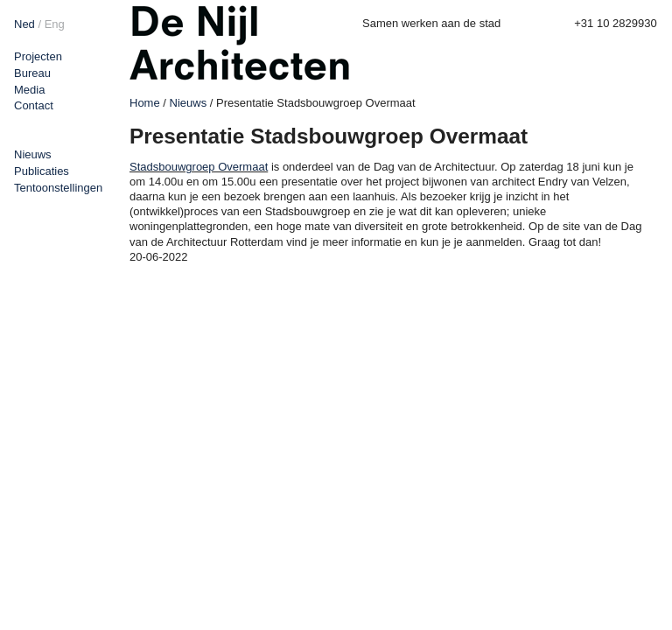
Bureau (32, 73)
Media (29, 90)
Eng (55, 24)
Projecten (38, 56)
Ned (24, 24)
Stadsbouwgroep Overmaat (199, 167)
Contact (34, 105)
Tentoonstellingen (58, 188)
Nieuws (33, 154)
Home (145, 103)
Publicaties (42, 171)
